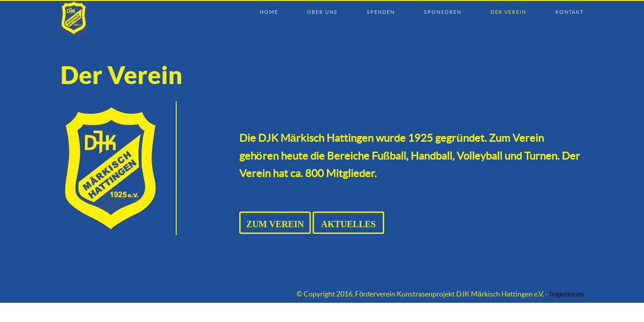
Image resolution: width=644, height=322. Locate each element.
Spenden (381, 3)
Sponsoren (443, 3)
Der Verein (508, 3)
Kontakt (570, 3)
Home (269, 3)
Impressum (566, 294)
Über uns (322, 3)
